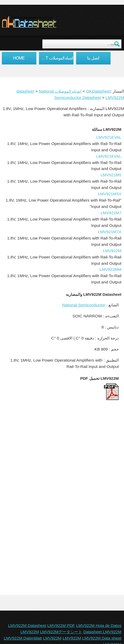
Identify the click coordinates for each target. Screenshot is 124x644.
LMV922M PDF (61, 625)
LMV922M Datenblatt (23, 638)
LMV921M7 (111, 213)
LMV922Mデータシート (61, 632)
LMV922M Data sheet (102, 638)
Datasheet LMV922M (102, 632)
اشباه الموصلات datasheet (56, 58)
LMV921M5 (111, 175)
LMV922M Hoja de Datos (99, 625)
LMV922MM (110, 269)
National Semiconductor (84, 305)
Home (19, 58)
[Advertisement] (62, 469)
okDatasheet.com (41, 22)
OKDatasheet (98, 91)
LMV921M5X (110, 194)
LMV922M (115, 98)
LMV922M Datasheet (27, 625)
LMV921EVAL (109, 137)
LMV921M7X (110, 232)
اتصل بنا (93, 58)
